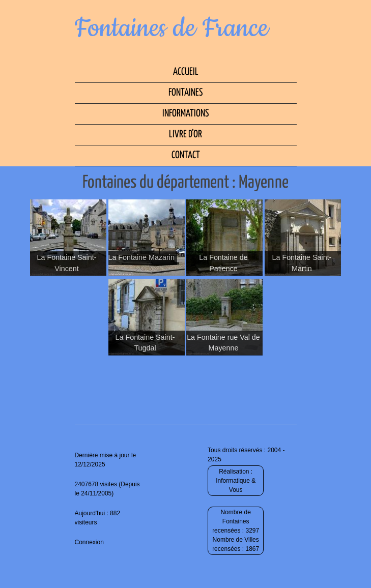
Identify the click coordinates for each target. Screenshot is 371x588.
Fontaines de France (172, 28)
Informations (186, 114)
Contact (186, 155)
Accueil (186, 72)
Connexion (89, 542)
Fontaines (186, 93)
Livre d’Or (186, 135)
